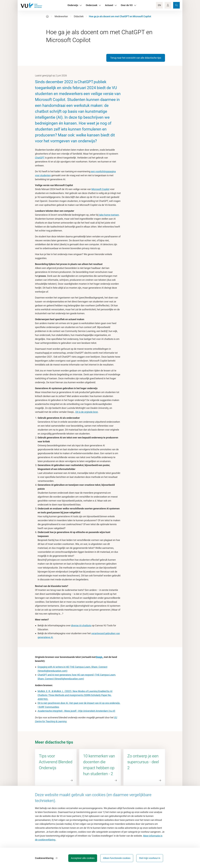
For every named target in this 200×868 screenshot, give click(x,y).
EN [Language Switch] (159, 5)
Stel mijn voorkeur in (150, 858)
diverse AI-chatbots (81, 625)
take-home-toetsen (109, 215)
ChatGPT (40, 158)
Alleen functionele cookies (117, 858)
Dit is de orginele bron (87, 412)
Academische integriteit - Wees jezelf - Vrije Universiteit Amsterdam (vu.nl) (76, 711)
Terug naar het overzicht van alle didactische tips (136, 58)
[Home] (47, 16)
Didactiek (79, 16)
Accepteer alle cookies (83, 858)
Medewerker (61, 16)
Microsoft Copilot (100, 189)
